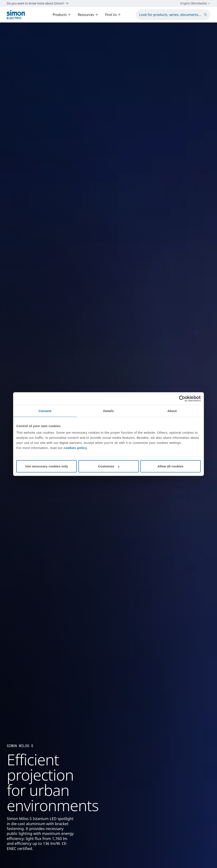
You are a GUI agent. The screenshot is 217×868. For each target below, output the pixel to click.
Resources (88, 15)
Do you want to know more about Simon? (38, 3)
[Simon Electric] (16, 15)
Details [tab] (108, 411)
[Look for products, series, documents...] (173, 15)
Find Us (113, 15)
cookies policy (75, 448)
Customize (109, 466)
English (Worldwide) (195, 3)
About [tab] (172, 411)
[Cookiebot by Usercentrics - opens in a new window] (182, 398)
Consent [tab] (45, 411)
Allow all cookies (170, 466)
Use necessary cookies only (47, 466)
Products (62, 15)
